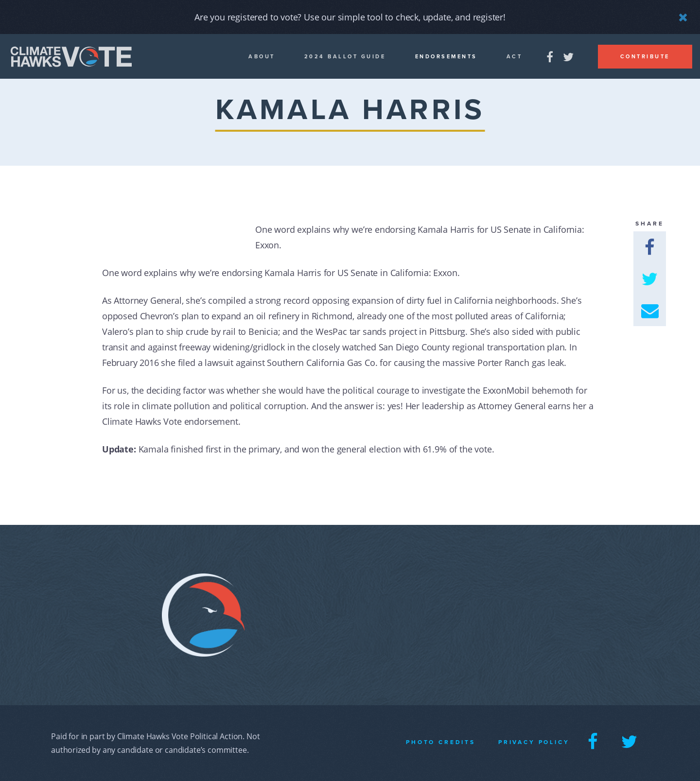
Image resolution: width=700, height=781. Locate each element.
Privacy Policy (534, 742)
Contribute (645, 57)
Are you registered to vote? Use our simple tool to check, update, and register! (350, 17)
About (262, 57)
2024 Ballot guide (345, 57)
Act (515, 57)
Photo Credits (441, 742)
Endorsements (446, 57)
